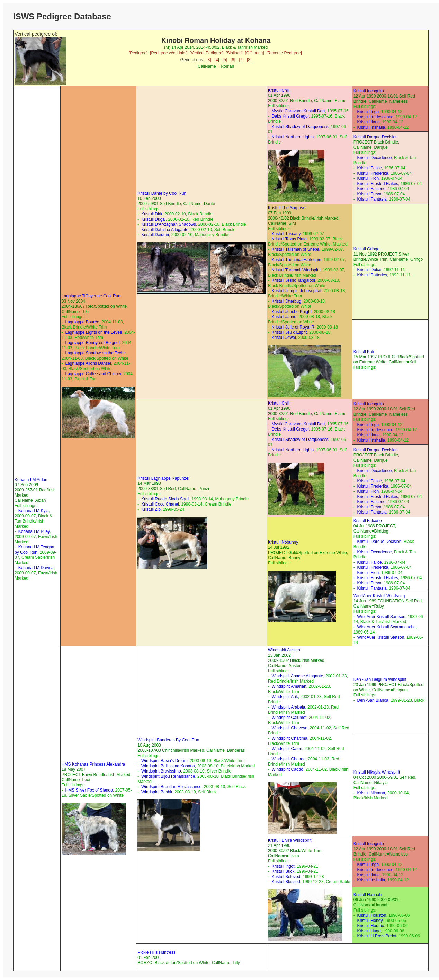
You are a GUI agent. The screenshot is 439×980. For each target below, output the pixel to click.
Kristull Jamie (284, 317)
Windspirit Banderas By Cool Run (168, 740)
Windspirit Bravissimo (161, 771)
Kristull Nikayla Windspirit (377, 772)
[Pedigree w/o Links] (169, 53)
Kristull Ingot (283, 866)
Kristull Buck (283, 871)
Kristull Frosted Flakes (378, 184)
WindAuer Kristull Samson (381, 617)
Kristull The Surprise (287, 208)
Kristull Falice (369, 168)
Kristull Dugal (154, 219)
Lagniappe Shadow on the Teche (95, 353)
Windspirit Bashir (157, 792)
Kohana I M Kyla (34, 511)
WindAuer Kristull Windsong (379, 596)
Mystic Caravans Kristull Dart (298, 111)
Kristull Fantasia (372, 199)
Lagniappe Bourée (82, 322)
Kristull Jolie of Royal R (293, 327)
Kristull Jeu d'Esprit (289, 332)
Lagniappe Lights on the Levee (93, 332)
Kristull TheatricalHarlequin (297, 260)
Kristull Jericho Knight (292, 312)
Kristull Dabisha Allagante (165, 230)
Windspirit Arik (285, 697)
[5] (225, 60)
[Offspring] (254, 53)
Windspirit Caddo (288, 769)
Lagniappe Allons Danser (88, 363)
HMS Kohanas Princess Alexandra (93, 764)
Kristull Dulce (369, 270)
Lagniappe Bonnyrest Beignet (92, 343)
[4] (217, 60)
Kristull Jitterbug (286, 301)
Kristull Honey (370, 921)
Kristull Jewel (284, 338)
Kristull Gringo (366, 249)
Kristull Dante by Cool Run (162, 193)
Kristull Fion (368, 178)
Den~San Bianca (373, 700)
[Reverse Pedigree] (284, 53)
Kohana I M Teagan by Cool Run (34, 550)
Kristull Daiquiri (155, 235)
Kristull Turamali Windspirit (296, 270)
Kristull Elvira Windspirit (290, 840)
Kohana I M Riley (34, 531)
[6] (233, 60)
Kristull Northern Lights (293, 137)
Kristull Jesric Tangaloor (294, 280)
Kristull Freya (369, 194)
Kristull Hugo (369, 931)
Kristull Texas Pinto (289, 239)
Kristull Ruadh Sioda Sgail (165, 499)
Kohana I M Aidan (31, 480)
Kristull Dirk (152, 214)
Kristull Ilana (368, 122)
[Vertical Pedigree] (207, 53)
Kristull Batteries (372, 275)
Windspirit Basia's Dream (164, 761)
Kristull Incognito (369, 91)
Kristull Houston (371, 915)
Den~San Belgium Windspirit (380, 679)
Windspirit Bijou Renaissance (168, 776)
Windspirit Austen (284, 650)
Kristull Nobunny (283, 542)
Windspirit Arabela (289, 707)
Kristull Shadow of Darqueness (300, 127)
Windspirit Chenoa (289, 759)
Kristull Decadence (374, 158)
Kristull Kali (364, 352)
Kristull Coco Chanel (160, 504)
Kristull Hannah (368, 895)
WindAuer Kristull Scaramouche (386, 627)
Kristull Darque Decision (376, 137)
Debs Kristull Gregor (290, 116)
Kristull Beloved (286, 877)
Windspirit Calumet (289, 718)
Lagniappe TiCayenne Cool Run (91, 296)
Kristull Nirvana (371, 793)
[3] (209, 60)
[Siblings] (234, 53)
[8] (249, 60)
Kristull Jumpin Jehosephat (297, 291)
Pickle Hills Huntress (156, 952)
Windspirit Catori (287, 749)
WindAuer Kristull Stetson (380, 637)
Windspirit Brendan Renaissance (171, 787)
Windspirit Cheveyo (290, 728)
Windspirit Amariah (289, 686)
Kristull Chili (279, 90)
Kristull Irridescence (375, 117)
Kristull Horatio (370, 926)
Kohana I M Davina (36, 568)
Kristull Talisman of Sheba (296, 249)
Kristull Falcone (371, 189)
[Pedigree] (138, 53)
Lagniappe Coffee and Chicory (93, 374)
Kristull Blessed (286, 882)
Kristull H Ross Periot (377, 936)
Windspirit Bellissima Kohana (168, 766)
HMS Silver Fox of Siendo (89, 790)
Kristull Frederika (373, 173)
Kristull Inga (368, 112)
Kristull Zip (151, 509)
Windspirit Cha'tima (290, 738)
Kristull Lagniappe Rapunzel (163, 478)
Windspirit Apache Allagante (298, 676)
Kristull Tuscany (286, 234)
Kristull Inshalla (371, 127)
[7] (241, 60)
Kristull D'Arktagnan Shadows (169, 224)
